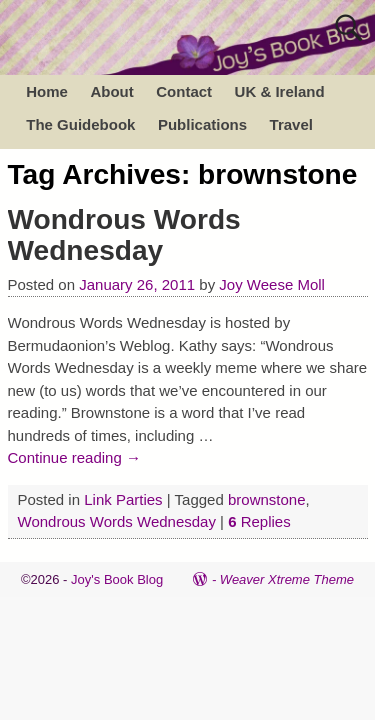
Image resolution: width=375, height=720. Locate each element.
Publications (202, 124)
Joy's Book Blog (117, 579)
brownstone (267, 499)
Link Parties (123, 499)
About (111, 91)
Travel (291, 124)
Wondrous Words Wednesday (124, 235)
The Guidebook (80, 124)
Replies (259, 521)
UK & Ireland (280, 91)
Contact (184, 91)
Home (47, 91)
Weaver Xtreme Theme (287, 579)
